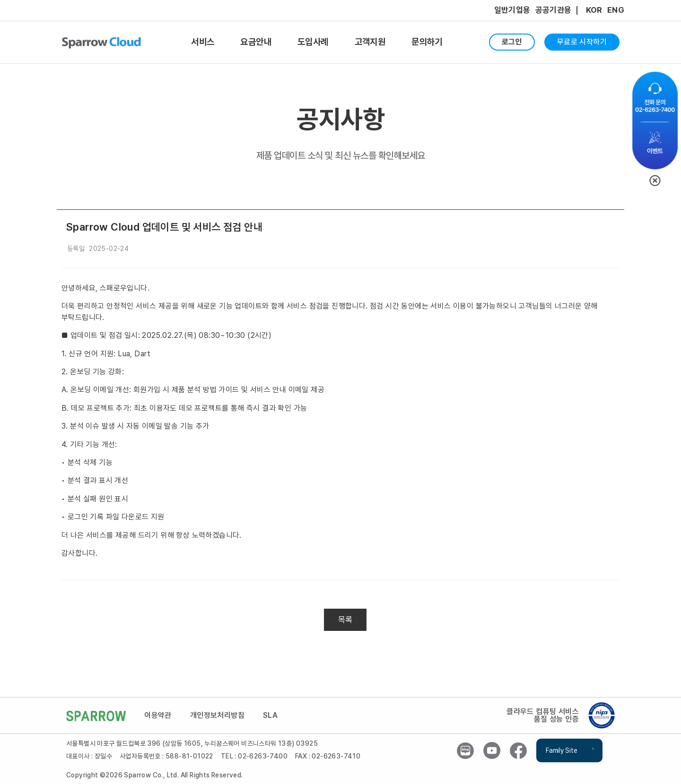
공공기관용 (554, 10)
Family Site (561, 751)
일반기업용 (512, 10)
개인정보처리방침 (218, 716)
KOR (594, 10)
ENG (616, 10)
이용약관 (158, 716)
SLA (272, 716)
